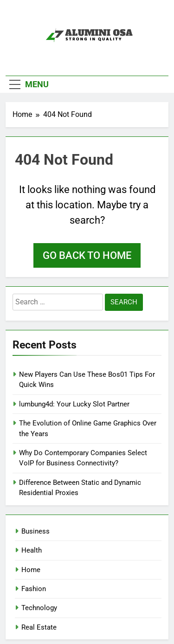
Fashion (34, 589)
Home (31, 570)
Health (32, 550)
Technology (39, 608)
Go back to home (87, 255)
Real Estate (39, 627)
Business (35, 531)
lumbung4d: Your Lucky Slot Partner (74, 404)
